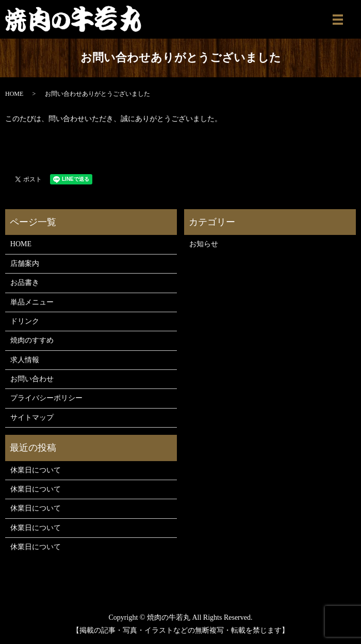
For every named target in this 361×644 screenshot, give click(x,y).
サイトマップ (32, 418)
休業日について (36, 470)
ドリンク (25, 321)
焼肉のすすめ (32, 340)
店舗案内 (25, 264)
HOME (14, 94)
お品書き (25, 283)
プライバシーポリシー (46, 398)
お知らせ (204, 244)
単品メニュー (32, 302)
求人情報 (25, 360)
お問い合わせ (32, 379)
